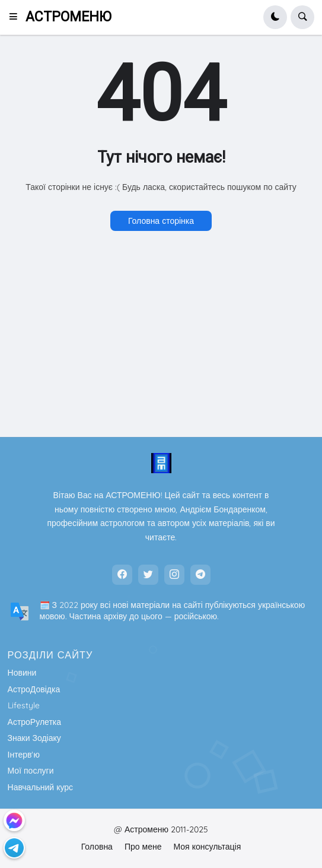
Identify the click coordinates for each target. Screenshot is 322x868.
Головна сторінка (161, 221)
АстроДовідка (34, 689)
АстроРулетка (34, 722)
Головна (97, 847)
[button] (17, 17)
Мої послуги (31, 771)
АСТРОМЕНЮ (68, 17)
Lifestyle (24, 705)
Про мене (143, 847)
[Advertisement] (161, 338)
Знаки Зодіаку (34, 738)
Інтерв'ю (24, 755)
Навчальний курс (41, 787)
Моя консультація (207, 847)
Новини (22, 673)
